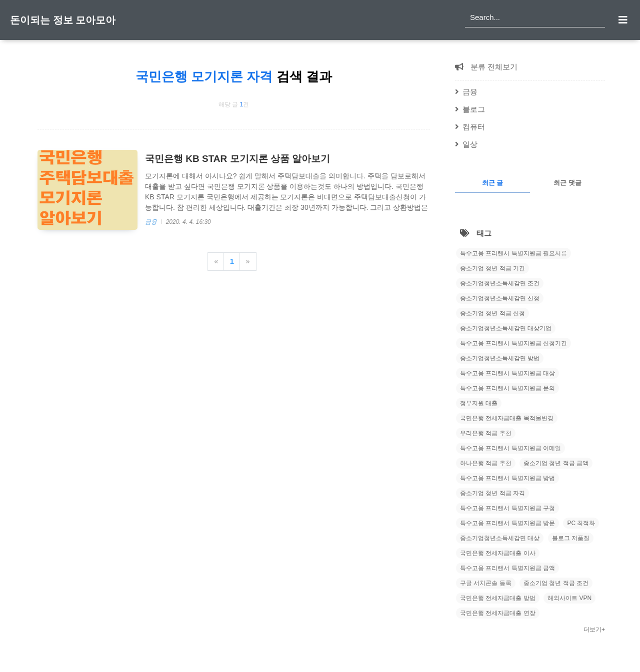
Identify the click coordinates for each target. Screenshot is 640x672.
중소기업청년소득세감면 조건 (500, 283)
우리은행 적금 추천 (486, 433)
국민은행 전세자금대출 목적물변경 (507, 418)
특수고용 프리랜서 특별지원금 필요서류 (513, 253)
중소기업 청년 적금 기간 (492, 268)
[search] (535, 17)
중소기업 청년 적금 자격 (492, 493)
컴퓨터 (474, 127)
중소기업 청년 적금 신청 (492, 313)
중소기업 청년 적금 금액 (556, 463)
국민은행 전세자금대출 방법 (498, 598)
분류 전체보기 (493, 67)
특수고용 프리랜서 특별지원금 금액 (507, 568)
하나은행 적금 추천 (486, 463)
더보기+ (594, 630)
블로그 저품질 (571, 538)
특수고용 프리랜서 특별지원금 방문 (507, 523)
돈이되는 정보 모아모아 (63, 20)
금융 (152, 222)
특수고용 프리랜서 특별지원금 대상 (507, 373)
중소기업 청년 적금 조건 (556, 583)
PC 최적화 (581, 523)
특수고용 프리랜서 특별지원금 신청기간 (513, 343)
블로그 (474, 109)
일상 (470, 144)
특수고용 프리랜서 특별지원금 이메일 (510, 448)
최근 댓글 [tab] (567, 183)
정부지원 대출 (479, 403)
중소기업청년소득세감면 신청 (500, 298)
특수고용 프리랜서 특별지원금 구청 (507, 508)
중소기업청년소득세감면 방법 (500, 358)
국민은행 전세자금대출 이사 (498, 553)
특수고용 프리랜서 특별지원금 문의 (507, 388)
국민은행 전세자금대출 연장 (498, 613)
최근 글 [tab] (493, 183)
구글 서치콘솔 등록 (486, 583)
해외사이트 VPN (569, 598)
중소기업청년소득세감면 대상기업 (506, 328)
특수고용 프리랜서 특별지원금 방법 (507, 478)
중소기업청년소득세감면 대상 (500, 538)
